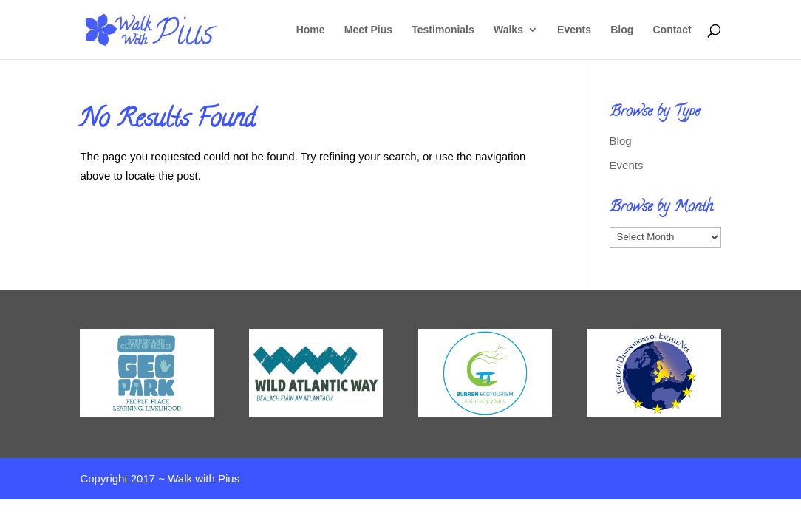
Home (311, 30)
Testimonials (443, 30)
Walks (508, 30)
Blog (622, 30)
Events (574, 30)
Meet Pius (368, 30)
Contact (672, 30)
